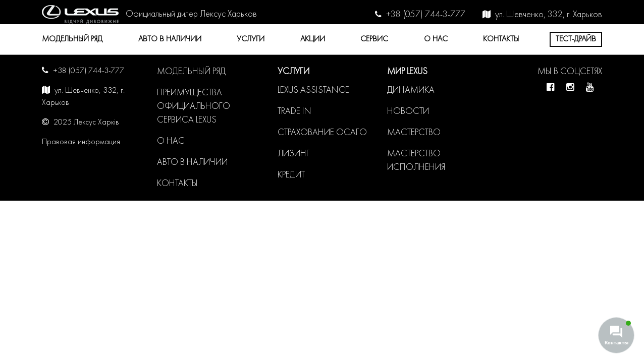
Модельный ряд (72, 39)
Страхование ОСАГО (322, 133)
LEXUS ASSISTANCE (313, 90)
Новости (408, 112)
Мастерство (414, 133)
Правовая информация (81, 142)
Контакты (501, 39)
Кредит (291, 175)
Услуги (251, 39)
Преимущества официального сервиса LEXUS (194, 107)
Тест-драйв (576, 39)
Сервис (374, 39)
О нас (436, 39)
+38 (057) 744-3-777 (426, 15)
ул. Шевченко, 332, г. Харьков (549, 15)
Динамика (411, 90)
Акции (313, 39)
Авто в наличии (170, 39)
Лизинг (294, 154)
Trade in (294, 112)
